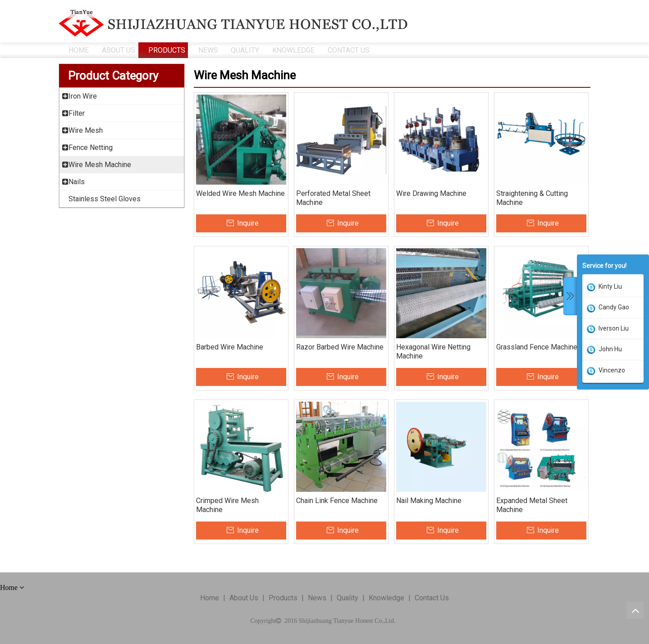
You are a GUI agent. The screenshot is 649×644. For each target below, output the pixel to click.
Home (210, 598)
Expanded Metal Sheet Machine (532, 505)
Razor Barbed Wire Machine (340, 347)
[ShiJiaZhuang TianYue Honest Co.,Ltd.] (233, 23)
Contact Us (432, 598)
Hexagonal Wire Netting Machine (433, 351)
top (635, 610)
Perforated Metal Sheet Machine (333, 198)
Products (283, 598)
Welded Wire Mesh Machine (240, 193)
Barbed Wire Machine (230, 347)
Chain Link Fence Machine (337, 501)
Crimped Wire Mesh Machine (227, 505)
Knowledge (386, 598)
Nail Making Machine (429, 501)
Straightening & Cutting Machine (532, 198)
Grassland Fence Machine (537, 347)
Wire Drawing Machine (431, 193)
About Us (244, 598)
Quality (347, 598)
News (317, 598)
